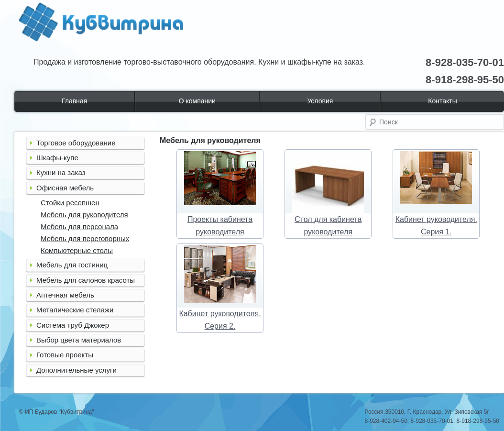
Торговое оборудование (76, 143)
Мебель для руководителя (84, 215)
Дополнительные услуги (77, 370)
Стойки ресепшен (70, 203)
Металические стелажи (75, 310)
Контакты (442, 101)
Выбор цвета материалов (79, 340)
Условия (320, 101)
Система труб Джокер (73, 325)
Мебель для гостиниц (72, 265)
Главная (74, 101)
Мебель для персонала (79, 227)
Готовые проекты (65, 355)
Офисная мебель (65, 188)
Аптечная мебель (65, 295)
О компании (197, 101)
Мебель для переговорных (85, 238)
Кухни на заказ (61, 172)
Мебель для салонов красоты (86, 280)
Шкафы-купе (57, 158)
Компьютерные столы (77, 250)
